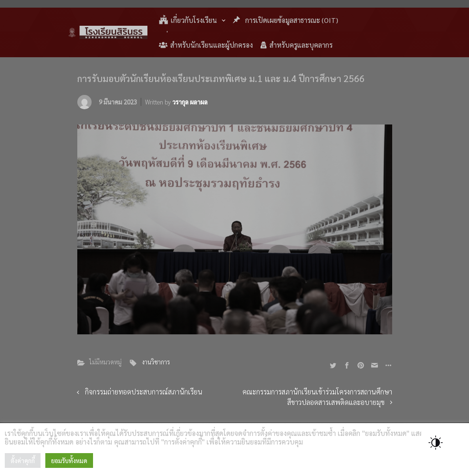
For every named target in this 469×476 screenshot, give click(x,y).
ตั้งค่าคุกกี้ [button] (23, 460)
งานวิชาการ (156, 362)
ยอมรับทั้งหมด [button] (69, 460)
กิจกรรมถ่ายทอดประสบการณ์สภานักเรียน (144, 392)
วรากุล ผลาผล (190, 102)
